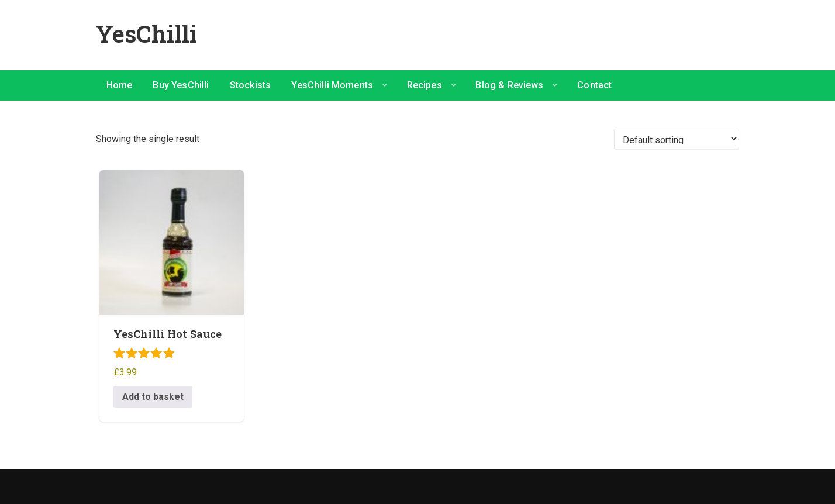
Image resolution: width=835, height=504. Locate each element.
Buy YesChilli (181, 85)
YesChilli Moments (332, 85)
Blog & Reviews (509, 85)
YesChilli (146, 34)
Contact (594, 85)
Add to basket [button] (153, 397)
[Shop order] (677, 139)
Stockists (250, 85)
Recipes (425, 85)
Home (120, 85)
